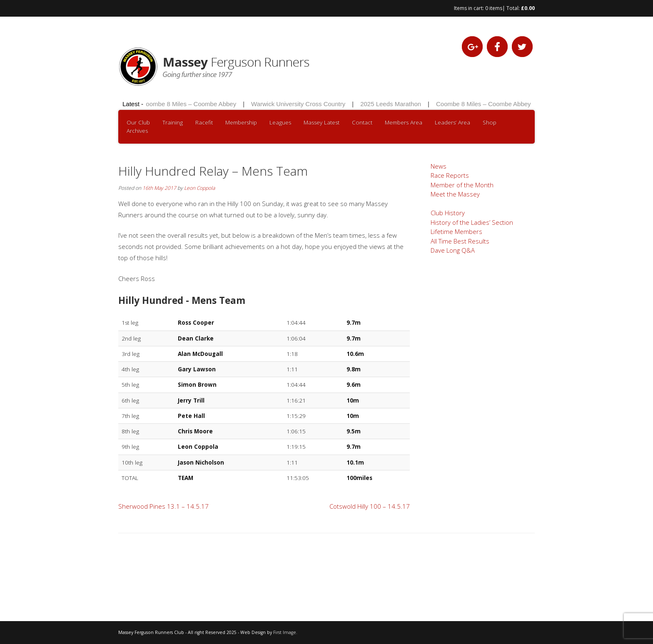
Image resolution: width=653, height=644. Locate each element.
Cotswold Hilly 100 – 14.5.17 (370, 506)
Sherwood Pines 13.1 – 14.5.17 (163, 506)
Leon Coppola (199, 188)
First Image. (285, 632)
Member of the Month (462, 185)
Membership (241, 122)
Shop (490, 122)
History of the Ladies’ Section (472, 222)
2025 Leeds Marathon (392, 104)
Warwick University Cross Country (300, 104)
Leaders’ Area (452, 122)
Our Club (138, 122)
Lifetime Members (456, 231)
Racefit (204, 122)
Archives (137, 131)
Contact (362, 122)
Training (173, 122)
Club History (448, 213)
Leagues (280, 122)
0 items (494, 8)
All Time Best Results (460, 241)
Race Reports (450, 175)
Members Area (404, 122)
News (439, 166)
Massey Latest (322, 122)
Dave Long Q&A (453, 250)
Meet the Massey (455, 194)
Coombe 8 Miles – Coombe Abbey (190, 104)
